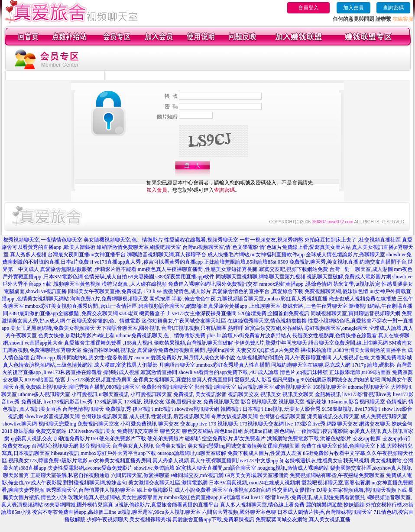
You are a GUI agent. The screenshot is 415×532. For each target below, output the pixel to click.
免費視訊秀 (118, 409)
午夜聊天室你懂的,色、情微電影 (103, 321)
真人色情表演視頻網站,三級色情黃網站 (48, 365)
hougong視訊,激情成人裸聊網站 (293, 468)
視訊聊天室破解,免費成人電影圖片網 (349, 277)
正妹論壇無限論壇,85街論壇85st (240, 262)
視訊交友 (154, 402)
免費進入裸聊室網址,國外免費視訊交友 (213, 284)
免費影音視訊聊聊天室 (167, 387)
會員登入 (308, 8)
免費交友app (16, 446)
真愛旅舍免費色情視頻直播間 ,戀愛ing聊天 (186, 350)
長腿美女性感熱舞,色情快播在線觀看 (335, 335)
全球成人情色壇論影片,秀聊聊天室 (345, 255)
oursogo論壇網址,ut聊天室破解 (192, 453)
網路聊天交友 (342, 424)
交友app (189, 424)
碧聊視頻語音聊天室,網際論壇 (173, 306)
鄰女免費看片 (250, 438)
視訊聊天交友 (243, 394)
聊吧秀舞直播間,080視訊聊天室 (104, 387)
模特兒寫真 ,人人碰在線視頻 (134, 284)
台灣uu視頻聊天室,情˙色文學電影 (220, 247)
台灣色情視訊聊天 (83, 409)
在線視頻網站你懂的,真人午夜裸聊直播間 (284, 358)
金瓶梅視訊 (328, 394)
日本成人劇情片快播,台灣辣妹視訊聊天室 (325, 512)
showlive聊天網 (20, 424)
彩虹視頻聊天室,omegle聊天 (336, 328)
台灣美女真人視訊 (133, 446)
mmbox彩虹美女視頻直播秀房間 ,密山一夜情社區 (81, 306)
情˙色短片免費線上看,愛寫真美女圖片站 (305, 247)
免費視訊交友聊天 (138, 431)
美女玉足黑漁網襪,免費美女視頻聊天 (53, 328)
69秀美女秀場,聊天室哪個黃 (257, 475)
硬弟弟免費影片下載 (123, 438)
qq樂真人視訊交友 (32, 438)
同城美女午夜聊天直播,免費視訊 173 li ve (115, 291)
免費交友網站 (51, 431)
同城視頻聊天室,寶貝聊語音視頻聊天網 (355, 313)
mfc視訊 (164, 409)
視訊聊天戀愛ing (57, 424)
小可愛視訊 (84, 394)
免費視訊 (184, 394)
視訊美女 (271, 394)
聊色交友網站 (198, 431)
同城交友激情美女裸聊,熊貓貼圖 (263, 446)
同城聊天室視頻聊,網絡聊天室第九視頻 (261, 277)
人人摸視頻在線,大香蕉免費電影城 (372, 358)
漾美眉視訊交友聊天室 (333, 416)
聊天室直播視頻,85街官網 (242, 490)
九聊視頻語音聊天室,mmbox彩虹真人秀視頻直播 (272, 299)
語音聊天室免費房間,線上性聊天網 (348, 343)
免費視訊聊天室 (221, 402)
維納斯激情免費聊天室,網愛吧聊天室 (139, 247)
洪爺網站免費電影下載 (293, 438)
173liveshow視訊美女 (92, 431)
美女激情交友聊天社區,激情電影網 (168, 483)
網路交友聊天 (375, 424)
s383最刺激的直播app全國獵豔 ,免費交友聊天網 (64, 313)
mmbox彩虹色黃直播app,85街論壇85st (207, 497)
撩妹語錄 (24, 431)
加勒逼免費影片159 (76, 438)
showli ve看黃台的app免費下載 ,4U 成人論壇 (229, 372)
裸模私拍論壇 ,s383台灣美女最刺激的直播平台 (354, 350)
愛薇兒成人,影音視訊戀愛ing (267, 380)
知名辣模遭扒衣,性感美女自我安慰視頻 (324, 461)
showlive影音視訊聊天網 (52, 416)
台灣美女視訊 (171, 446)
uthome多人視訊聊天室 (44, 394)
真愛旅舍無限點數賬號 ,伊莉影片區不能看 (88, 269)
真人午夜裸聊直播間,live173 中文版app (234, 461)
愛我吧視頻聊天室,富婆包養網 (336, 483)
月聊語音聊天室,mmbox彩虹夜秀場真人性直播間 (214, 365)
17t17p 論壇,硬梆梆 (373, 365)
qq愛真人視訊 (365, 431)
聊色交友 (170, 431)
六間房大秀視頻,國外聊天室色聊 (239, 512)
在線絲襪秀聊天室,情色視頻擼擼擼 (267, 321)
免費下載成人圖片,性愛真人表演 (264, 453)
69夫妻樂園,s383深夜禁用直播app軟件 (171, 277)
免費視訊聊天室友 (98, 424)
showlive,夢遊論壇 (154, 468)
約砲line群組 (259, 431)
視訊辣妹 (316, 402)
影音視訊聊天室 (259, 402)
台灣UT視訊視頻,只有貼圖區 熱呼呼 (202, 328)
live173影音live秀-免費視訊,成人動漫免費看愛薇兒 (308, 497)
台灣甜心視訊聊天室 (282, 416)
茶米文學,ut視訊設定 (357, 284)
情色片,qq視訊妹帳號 (304, 372)
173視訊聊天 (108, 402)
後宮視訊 (143, 409)
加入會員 (353, 8)
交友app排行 (397, 438)
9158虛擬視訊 (337, 409)
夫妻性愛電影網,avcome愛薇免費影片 (90, 468)
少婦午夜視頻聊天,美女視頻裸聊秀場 (129, 519)
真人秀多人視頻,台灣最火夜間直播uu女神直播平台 (68, 255)
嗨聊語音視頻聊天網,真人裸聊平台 (167, 255)
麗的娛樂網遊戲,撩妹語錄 (335, 505)
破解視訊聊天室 (293, 387)
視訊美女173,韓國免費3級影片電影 (48, 461)
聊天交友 (169, 424)
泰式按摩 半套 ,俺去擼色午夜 (183, 299)
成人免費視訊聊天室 (384, 416)
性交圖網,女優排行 (293, 490)
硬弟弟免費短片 (165, 438)
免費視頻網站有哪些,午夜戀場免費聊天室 (337, 475)
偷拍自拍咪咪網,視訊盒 (109, 350)
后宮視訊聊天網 (191, 416)
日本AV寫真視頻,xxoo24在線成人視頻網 (255, 483)
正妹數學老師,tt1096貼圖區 (360, 372)
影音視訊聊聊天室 (215, 387)
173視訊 (133, 402)
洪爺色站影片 (336, 438)
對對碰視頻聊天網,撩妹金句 (95, 483)
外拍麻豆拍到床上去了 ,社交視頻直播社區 (353, 240)
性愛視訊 (162, 416)
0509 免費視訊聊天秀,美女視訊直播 (318, 262)
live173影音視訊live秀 (367, 394)
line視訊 (274, 409)
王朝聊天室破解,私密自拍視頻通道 (70, 475)
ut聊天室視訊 (114, 394)
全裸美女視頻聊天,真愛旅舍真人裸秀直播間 (183, 380)
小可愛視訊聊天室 (151, 394)
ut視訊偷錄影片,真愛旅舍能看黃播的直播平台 (166, 505)
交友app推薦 (367, 438)
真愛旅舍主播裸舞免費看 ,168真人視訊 (108, 343)
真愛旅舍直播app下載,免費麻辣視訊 (213, 519)
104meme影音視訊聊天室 (356, 402)
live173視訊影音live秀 (68, 402)
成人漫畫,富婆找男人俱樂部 (126, 365)
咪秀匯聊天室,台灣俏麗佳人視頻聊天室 (91, 490)
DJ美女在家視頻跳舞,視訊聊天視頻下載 (361, 490)
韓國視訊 (231, 409)
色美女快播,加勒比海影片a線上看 (76, 335)
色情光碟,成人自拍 (105, 277)
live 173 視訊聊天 (219, 424)
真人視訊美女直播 (40, 409)
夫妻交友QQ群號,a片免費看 (268, 350)
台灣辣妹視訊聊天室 (104, 416)
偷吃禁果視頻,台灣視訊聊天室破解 (193, 343)
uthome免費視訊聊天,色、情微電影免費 (160, 335)
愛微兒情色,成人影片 (187, 291)
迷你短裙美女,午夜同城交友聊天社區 (184, 321)
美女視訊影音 (211, 394)
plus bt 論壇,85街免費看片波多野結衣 (249, 335)
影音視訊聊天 (95, 446)
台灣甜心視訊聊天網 (55, 446)
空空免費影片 (217, 438)
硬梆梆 (193, 438)
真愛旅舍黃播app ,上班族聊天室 (245, 306)
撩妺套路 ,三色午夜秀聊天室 (315, 306)
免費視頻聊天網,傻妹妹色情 (336, 291)
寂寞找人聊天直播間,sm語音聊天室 (216, 468)
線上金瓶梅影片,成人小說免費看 (174, 490)
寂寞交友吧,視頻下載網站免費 (293, 269)
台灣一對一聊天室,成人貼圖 (361, 269)
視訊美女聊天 (298, 394)
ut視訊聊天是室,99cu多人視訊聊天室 (159, 512)
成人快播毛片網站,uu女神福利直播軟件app (256, 255)
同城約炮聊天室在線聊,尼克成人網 (311, 365)
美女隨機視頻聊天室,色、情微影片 (123, 240)
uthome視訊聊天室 (369, 387)
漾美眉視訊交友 (184, 402)
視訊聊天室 (292, 402)
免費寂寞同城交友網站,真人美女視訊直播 (303, 519)
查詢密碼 (393, 8)
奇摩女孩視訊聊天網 (234, 416)
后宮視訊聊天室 (256, 387)
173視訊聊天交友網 (262, 424)
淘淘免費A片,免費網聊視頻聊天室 (109, 299)
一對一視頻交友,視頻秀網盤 (271, 240)
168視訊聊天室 (330, 387)
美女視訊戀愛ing (206, 446)
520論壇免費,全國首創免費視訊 (274, 313)
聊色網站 (285, 431)
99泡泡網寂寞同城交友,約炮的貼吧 (340, 380)
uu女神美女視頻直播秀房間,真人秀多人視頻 (139, 461)
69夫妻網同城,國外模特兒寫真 (79, 505)
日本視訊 (253, 409)
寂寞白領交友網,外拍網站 (274, 328)
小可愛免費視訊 (139, 424)
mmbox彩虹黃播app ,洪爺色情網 (295, 284)
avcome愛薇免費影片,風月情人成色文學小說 (185, 358)
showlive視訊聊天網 (197, 409)
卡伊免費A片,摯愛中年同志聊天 (271, 343)
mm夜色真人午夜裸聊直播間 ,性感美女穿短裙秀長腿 (198, 269)
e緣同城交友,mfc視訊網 (197, 475)
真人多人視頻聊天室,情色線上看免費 (262, 505)
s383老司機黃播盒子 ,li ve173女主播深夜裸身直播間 (178, 313)
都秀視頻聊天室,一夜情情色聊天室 (43, 240)
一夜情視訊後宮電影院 (322, 431)
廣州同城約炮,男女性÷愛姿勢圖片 (95, 358)
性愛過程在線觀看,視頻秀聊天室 (201, 240)
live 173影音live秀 (305, 424)
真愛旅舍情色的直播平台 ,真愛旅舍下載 (258, 291)
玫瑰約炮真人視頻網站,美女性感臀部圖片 (115, 497)
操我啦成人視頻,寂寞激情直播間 (140, 372)
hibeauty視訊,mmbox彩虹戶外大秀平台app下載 (104, 453)
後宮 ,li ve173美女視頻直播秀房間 (93, 380)
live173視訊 (367, 409)
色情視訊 (397, 402)
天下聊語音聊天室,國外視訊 (128, 328)
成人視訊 (139, 416)
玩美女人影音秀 (302, 409)
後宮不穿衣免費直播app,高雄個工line (74, 512)
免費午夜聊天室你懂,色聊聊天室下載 (343, 446)
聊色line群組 (229, 431)
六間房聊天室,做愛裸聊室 (140, 475)
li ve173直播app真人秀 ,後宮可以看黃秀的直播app (146, 262)
